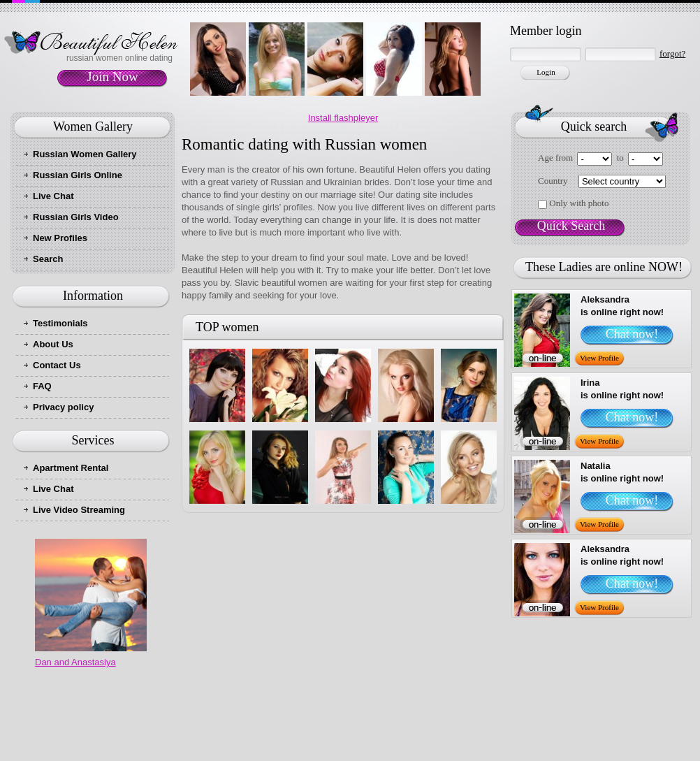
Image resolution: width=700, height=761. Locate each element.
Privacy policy (63, 407)
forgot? (672, 53)
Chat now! (632, 334)
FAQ (42, 386)
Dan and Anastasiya (75, 662)
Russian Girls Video (76, 217)
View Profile (599, 358)
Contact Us (57, 365)
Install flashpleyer (343, 118)
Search (48, 259)
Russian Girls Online (78, 175)
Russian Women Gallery (85, 154)
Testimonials (60, 323)
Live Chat (53, 196)
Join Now (112, 77)
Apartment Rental (71, 468)
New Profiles (60, 238)
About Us (53, 344)
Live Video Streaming (79, 510)
